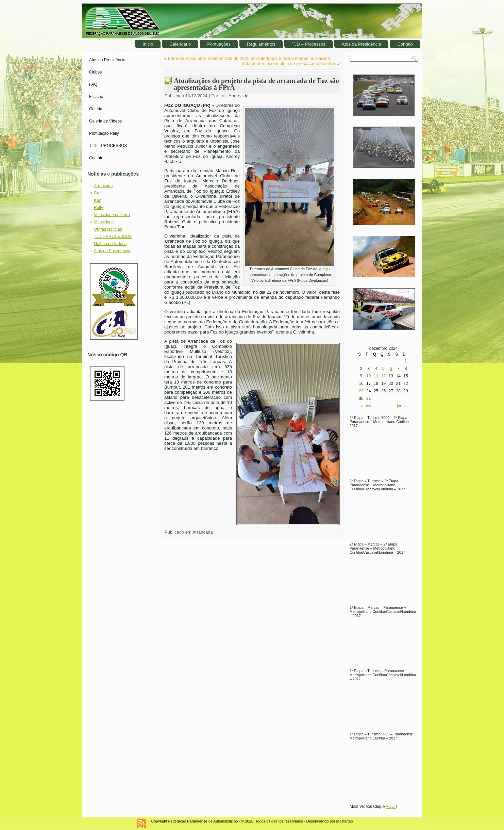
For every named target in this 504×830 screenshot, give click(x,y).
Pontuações (219, 44)
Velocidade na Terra (112, 215)
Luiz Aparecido (234, 96)
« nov (366, 406)
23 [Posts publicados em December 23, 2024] (361, 391)
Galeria (96, 109)
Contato (405, 44)
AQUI (391, 807)
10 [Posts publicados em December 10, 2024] (368, 376)
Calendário (180, 44)
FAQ (93, 84)
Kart (98, 200)
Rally (98, 208)
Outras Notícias (108, 229)
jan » (401, 406)
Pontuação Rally (104, 133)
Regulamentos (261, 44)
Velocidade (104, 222)
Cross (99, 193)
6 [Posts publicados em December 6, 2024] (391, 369)
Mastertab (345, 821)
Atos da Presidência (362, 44)
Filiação (96, 97)
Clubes (95, 72)
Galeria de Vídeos (105, 121)
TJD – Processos (309, 44)
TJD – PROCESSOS (108, 146)
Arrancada (103, 186)
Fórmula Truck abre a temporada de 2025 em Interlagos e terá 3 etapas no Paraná (249, 58)
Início (148, 44)
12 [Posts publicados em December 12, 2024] (383, 376)
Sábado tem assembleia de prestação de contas (289, 63)
